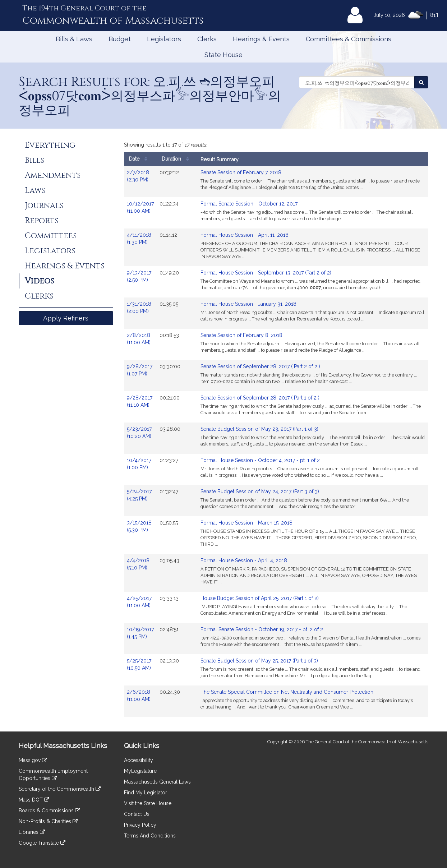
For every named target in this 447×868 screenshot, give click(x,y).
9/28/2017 (140, 370)
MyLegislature (140, 771)
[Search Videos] (421, 82)
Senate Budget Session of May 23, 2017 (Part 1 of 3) (259, 429)
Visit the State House (148, 803)
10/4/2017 (140, 464)
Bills (34, 160)
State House (223, 55)
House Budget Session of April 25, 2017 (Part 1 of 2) (260, 598)
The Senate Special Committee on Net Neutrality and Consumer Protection (287, 692)
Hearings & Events (261, 39)
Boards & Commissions (49, 811)
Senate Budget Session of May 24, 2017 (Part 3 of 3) (260, 491)
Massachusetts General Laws (157, 782)
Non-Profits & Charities (48, 821)
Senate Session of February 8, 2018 (241, 335)
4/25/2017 (140, 602)
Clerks (207, 39)
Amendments (53, 175)
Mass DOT (34, 800)
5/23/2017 (140, 433)
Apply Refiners (66, 318)
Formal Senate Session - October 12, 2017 (249, 204)
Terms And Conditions (150, 836)
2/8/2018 (140, 339)
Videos (39, 281)
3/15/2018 (140, 527)
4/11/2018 (140, 239)
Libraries (32, 832)
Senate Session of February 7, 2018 (241, 172)
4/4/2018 (140, 564)
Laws (35, 190)
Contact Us (137, 814)
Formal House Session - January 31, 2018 (248, 304)
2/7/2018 (140, 176)
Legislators (164, 39)
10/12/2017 (140, 208)
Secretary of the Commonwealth (60, 789)
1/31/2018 (140, 308)
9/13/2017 (140, 277)
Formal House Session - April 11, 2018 (245, 235)
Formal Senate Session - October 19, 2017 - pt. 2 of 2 (262, 629)
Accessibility (139, 760)
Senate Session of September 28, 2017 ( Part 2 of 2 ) (260, 366)
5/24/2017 (140, 495)
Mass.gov (33, 760)
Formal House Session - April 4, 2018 (244, 560)
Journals (44, 206)
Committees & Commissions (349, 39)
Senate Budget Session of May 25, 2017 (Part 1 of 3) (259, 661)
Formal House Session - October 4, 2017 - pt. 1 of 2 (260, 460)
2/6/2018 (140, 696)
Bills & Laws (74, 39)
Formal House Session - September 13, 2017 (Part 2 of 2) (266, 273)
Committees (51, 236)
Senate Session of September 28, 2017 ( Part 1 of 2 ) (260, 398)
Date (140, 159)
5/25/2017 (140, 665)
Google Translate (42, 843)
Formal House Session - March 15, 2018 (246, 523)
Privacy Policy (140, 825)
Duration (177, 159)
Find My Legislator (146, 793)
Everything (50, 145)
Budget (120, 39)
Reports (42, 221)
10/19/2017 (140, 633)
